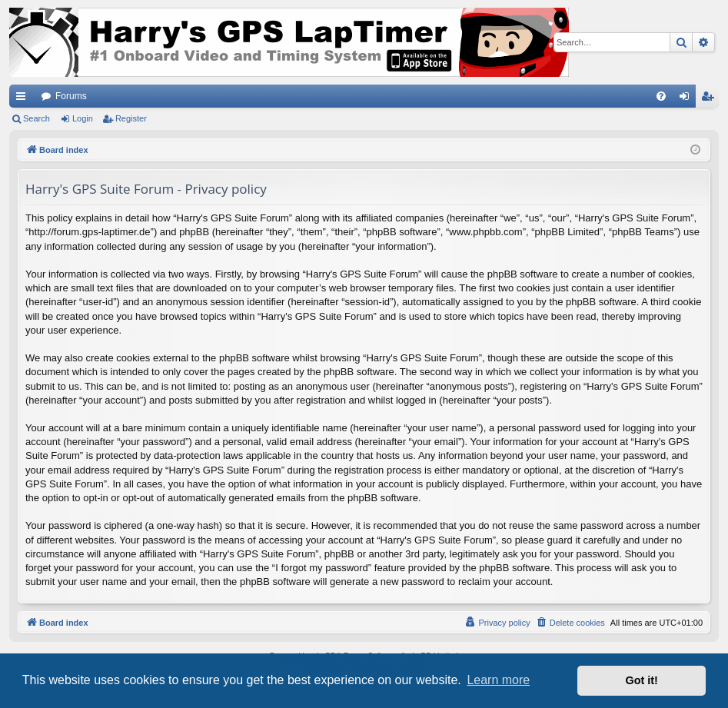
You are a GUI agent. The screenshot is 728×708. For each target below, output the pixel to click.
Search (37, 118)
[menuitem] (661, 96)
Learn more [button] (498, 680)
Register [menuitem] (711, 99)
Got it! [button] (642, 680)
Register (131, 118)
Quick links (24, 99)
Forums (71, 96)
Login (83, 118)
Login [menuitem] (688, 99)
